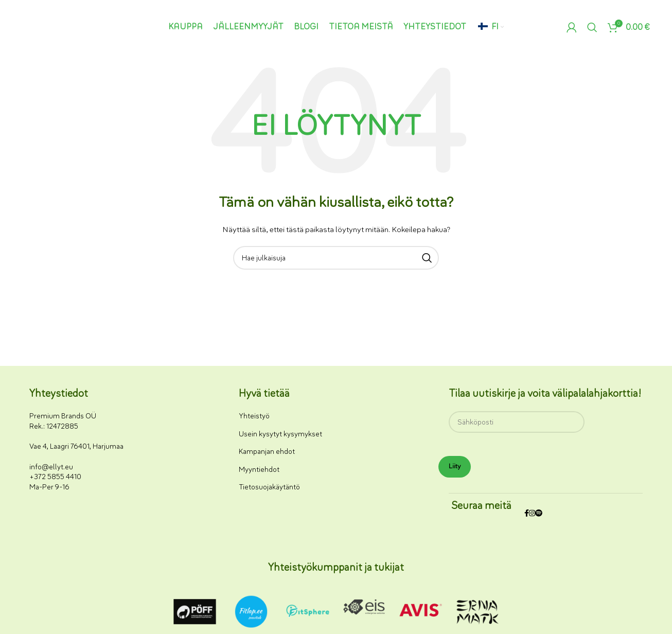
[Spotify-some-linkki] (539, 514)
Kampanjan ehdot (267, 452)
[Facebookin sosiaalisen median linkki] (527, 514)
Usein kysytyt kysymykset (280, 434)
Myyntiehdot (259, 470)
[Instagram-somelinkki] (532, 514)
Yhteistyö (254, 416)
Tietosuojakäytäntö (269, 487)
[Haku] (592, 27)
